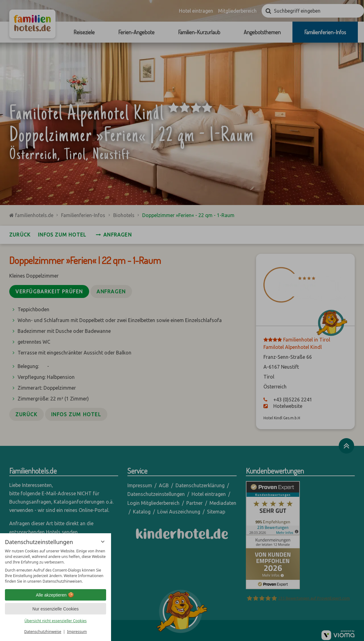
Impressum (77, 632)
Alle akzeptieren (56, 595)
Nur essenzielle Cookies (56, 609)
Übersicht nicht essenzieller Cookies (56, 621)
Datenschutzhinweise (43, 632)
